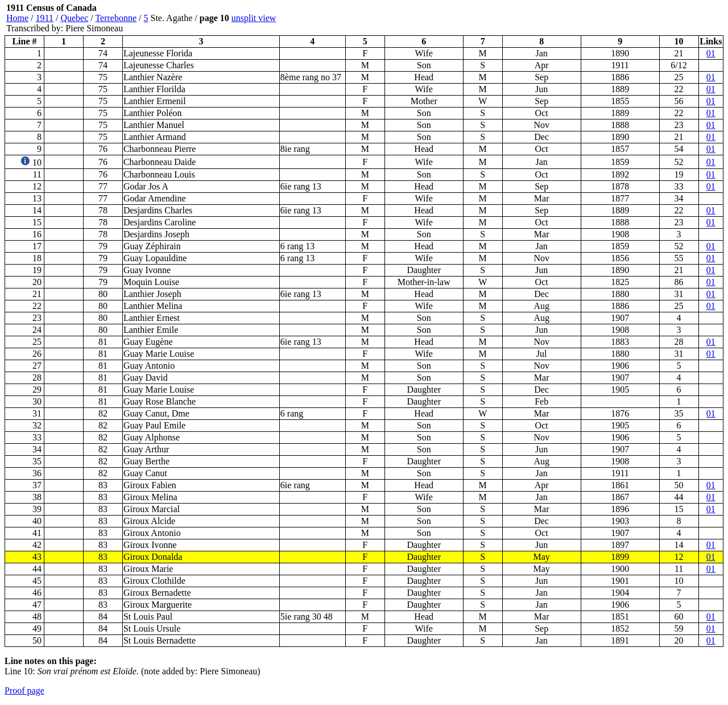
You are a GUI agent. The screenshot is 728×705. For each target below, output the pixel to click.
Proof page (24, 690)
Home (17, 18)
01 (711, 53)
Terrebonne (116, 18)
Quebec (74, 18)
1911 (45, 18)
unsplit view (254, 18)
